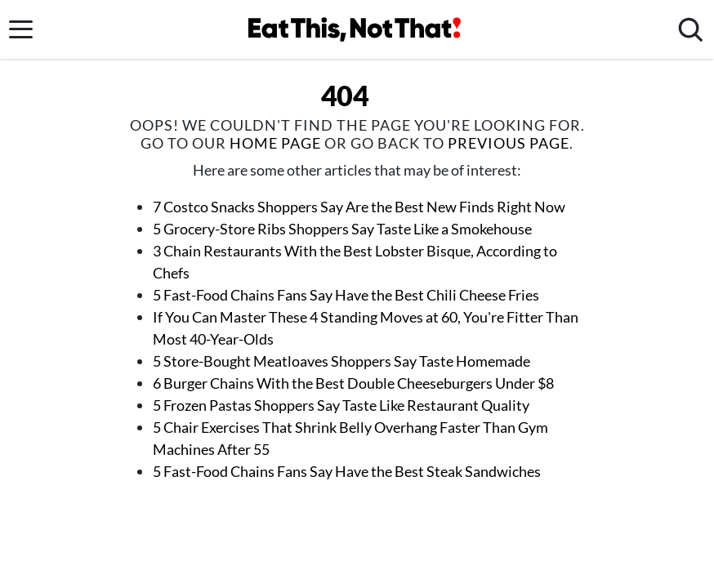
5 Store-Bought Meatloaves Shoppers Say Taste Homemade (341, 361)
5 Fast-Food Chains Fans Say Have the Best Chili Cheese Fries (346, 295)
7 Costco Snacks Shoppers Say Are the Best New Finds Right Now (359, 207)
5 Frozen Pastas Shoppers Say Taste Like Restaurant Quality (341, 405)
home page (275, 143)
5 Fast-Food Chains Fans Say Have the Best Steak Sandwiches (347, 471)
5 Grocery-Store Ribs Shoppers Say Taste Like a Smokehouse (342, 229)
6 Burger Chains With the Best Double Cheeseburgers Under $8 (353, 383)
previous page (509, 143)
